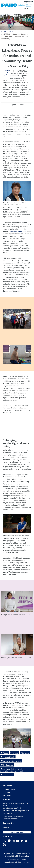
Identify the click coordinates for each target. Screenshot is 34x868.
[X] (5, 841)
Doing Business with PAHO (12, 808)
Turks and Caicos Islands (12, 761)
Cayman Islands (9, 757)
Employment (7, 792)
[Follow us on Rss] (5, 845)
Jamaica (15, 753)
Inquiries (6, 827)
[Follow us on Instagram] (13, 841)
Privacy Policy (7, 813)
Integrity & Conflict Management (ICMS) (16, 811)
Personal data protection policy (13, 816)
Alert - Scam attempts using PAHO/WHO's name (17, 804)
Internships (7, 795)
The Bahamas (8, 765)
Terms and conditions (10, 819)
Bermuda (26, 753)
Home (4, 32)
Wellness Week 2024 (18, 232)
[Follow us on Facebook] (9, 841)
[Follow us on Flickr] (26, 841)
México (5, 753)
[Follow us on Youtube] (17, 841)
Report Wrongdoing (17, 832)
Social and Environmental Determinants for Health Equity (12, 770)
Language (28, 2)
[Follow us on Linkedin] (22, 841)
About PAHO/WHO (9, 790)
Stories (11, 32)
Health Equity (8, 775)
